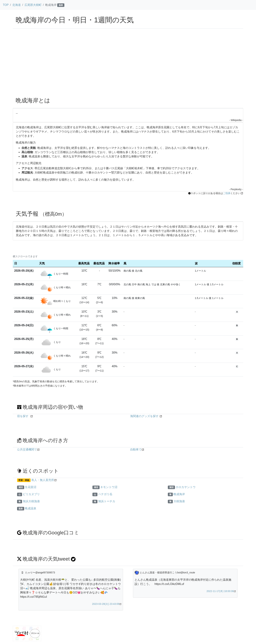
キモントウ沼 (109, 487)
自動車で (136, 449)
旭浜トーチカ (107, 501)
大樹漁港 (179, 501)
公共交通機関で (27, 449)
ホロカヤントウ (186, 487)
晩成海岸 (179, 494)
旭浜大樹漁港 (31, 501)
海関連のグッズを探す (144, 416)
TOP (6, 5)
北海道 (17, 5)
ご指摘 (227, 193)
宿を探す (23, 416)
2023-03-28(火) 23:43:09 (106, 604)
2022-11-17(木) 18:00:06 (220, 591)
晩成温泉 (31, 508)
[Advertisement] (128, 68)
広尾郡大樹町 (33, 5)
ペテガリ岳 (105, 494)
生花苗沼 (31, 487)
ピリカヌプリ (31, 494)
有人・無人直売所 (43, 480)
